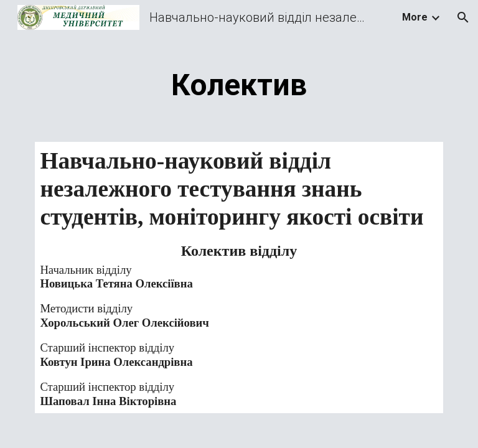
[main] (239, 82)
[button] (463, 17)
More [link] (415, 17)
